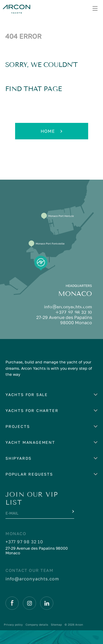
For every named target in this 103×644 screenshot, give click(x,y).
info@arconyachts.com (68, 307)
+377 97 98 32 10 (74, 312)
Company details (37, 625)
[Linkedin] (47, 603)
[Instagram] (29, 603)
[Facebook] (12, 603)
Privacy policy (13, 625)
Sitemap (56, 625)
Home (51, 131)
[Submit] (73, 512)
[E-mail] (35, 515)
